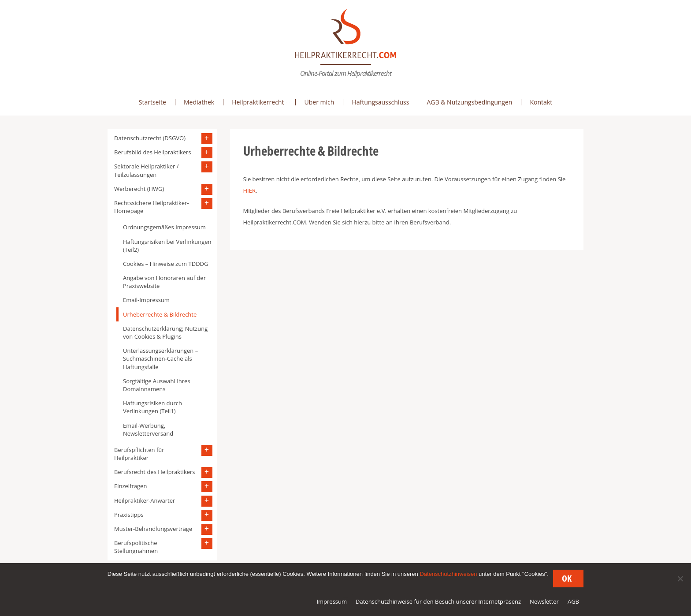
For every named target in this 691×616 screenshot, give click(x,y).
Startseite (152, 102)
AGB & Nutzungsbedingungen (469, 102)
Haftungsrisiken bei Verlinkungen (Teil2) (167, 246)
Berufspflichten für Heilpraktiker (139, 454)
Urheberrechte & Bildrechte (160, 314)
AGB (573, 601)
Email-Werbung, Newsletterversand (148, 429)
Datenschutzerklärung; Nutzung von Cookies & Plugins (165, 332)
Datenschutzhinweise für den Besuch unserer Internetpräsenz (438, 601)
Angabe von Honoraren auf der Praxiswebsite (164, 282)
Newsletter (544, 601)
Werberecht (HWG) (139, 189)
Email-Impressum (146, 300)
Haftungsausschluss (380, 102)
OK (567, 578)
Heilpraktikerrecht (258, 102)
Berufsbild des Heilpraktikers (153, 152)
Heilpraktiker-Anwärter (145, 500)
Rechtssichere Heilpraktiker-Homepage (152, 207)
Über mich (319, 102)
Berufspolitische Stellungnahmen (136, 547)
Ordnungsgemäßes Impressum (164, 227)
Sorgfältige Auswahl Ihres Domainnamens (157, 385)
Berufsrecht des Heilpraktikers (155, 472)
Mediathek (199, 102)
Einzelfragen (130, 486)
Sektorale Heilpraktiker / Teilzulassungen (146, 170)
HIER (249, 190)
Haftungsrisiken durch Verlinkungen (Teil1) (152, 407)
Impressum (332, 601)
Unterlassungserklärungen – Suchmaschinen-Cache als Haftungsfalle (160, 358)
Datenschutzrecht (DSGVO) (150, 138)
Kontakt (541, 102)
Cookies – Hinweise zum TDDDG (165, 264)
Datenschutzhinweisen (448, 574)
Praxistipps (129, 515)
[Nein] (680, 579)
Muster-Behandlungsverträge (153, 529)
